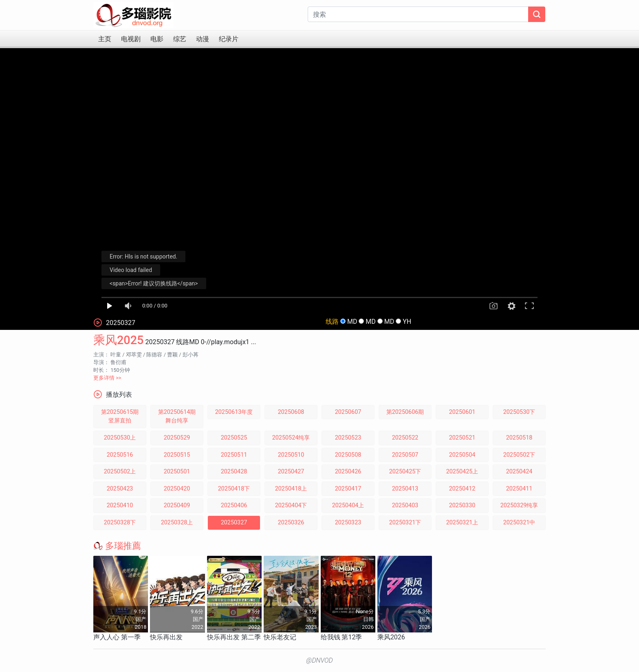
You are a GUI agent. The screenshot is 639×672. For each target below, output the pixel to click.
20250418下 (234, 489)
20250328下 (120, 523)
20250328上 (177, 523)
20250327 (234, 523)
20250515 (177, 455)
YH (407, 322)
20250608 (291, 412)
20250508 (348, 455)
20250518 (519, 438)
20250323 (348, 523)
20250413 (405, 489)
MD (352, 322)
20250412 (462, 489)
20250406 (234, 505)
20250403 (405, 505)
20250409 (177, 505)
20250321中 (519, 523)
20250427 (291, 472)
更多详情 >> (107, 378)
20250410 (120, 505)
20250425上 (462, 472)
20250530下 (519, 412)
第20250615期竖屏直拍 (120, 417)
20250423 (120, 489)
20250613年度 (234, 412)
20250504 (462, 455)
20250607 (348, 412)
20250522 (405, 438)
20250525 (234, 438)
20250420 (177, 489)
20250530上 (120, 438)
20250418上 (291, 489)
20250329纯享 (519, 505)
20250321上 (462, 523)
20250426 (348, 472)
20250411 (519, 489)
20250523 (348, 438)
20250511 (234, 455)
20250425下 (405, 472)
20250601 (462, 412)
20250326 (291, 523)
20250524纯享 (291, 438)
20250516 (120, 455)
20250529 (177, 438)
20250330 (462, 505)
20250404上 (348, 505)
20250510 (291, 455)
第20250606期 (405, 412)
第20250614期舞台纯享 (177, 417)
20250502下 (519, 455)
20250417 (348, 489)
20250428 (234, 472)
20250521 (462, 438)
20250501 (177, 472)
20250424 (519, 472)
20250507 (405, 455)
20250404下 (291, 505)
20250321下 (405, 523)
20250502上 (120, 472)
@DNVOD (319, 660)
